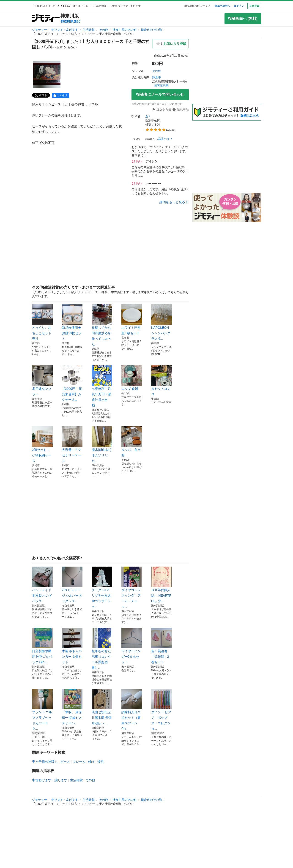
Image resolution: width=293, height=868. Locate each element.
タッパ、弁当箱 (132, 442)
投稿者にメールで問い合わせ (160, 94)
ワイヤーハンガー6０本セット (132, 646)
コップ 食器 (132, 378)
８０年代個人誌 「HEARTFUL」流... (162, 585)
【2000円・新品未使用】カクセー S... (72, 383)
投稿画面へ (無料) (243, 18)
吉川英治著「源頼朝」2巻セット (162, 646)
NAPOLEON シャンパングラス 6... (162, 322)
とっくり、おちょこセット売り (42, 322)
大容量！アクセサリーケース (72, 444)
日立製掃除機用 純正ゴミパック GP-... (42, 646)
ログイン (239, 6)
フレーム (79, 762)
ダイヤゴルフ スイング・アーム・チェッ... (132, 587)
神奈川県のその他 (124, 30)
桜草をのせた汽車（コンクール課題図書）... (102, 649)
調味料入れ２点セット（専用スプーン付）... (132, 710)
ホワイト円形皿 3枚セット (132, 320)
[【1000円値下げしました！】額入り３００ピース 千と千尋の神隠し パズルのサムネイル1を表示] (47, 74)
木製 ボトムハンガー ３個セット (72, 646)
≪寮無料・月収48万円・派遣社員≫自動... (102, 386)
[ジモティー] (46, 18)
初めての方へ (222, 6)
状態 (100, 762)
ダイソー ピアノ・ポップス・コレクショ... (162, 710)
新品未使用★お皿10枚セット (72, 322)
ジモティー (40, 30)
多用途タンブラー (42, 381)
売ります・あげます (65, 30)
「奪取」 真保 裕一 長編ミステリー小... (72, 707)
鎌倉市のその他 (151, 30)
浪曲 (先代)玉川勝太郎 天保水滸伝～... (102, 707)
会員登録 (254, 6)
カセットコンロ (162, 381)
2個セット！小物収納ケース (42, 444)
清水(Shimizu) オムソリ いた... (102, 444)
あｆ (148, 116)
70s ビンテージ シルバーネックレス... (72, 585)
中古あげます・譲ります (50, 780)
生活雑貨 (89, 30)
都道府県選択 (70, 21)
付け (91, 762)
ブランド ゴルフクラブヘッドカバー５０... (42, 710)
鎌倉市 (157, 77)
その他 (103, 30)
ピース (65, 762)
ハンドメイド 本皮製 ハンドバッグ (42, 585)
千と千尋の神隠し (45, 762)
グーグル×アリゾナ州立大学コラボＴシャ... (102, 587)
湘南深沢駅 (161, 86)
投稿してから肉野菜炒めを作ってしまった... (102, 325)
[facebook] (60, 95)
